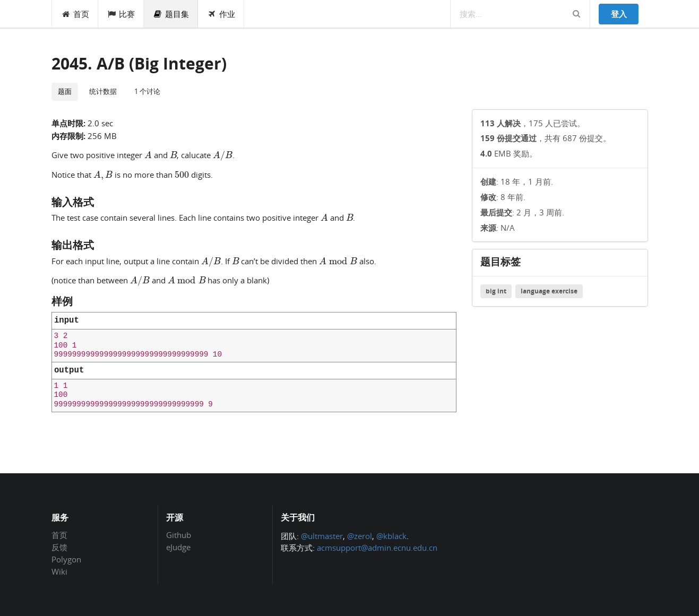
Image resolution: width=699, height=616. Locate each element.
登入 (619, 14)
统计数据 (103, 91)
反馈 (59, 547)
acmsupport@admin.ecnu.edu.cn (377, 548)
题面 (65, 91)
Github (179, 535)
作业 (221, 14)
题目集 (171, 14)
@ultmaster (322, 536)
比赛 (121, 14)
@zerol (360, 536)
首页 (75, 14)
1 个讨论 (147, 91)
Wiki (59, 571)
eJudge (178, 547)
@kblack (391, 536)
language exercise (549, 291)
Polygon (66, 559)
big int (496, 291)
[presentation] (148, 154)
